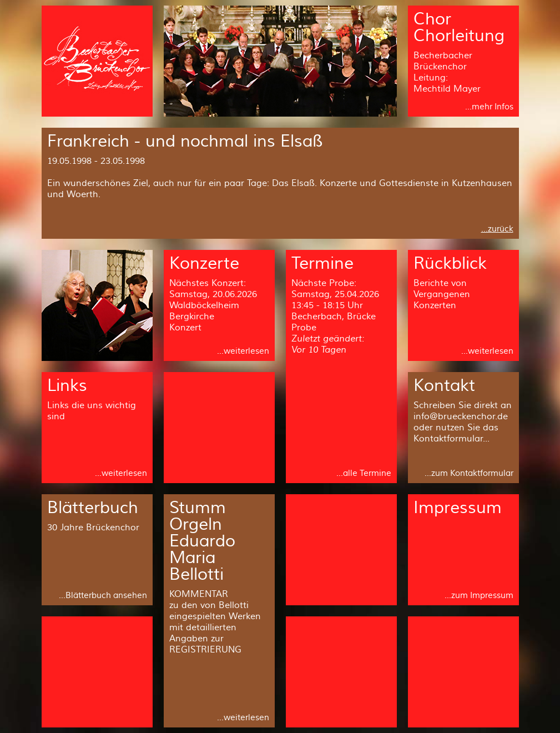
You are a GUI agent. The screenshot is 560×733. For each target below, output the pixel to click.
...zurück (497, 229)
